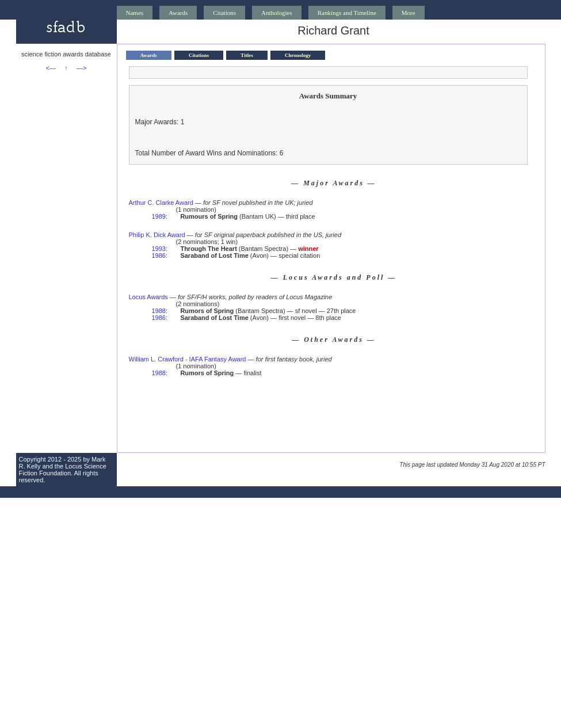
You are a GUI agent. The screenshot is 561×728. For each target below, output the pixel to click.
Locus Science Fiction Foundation (63, 470)
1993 (159, 249)
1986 (159, 256)
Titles (247, 55)
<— (51, 68)
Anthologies (277, 13)
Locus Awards (148, 297)
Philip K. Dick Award (157, 235)
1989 (159, 216)
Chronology (298, 55)
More (409, 13)
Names (135, 13)
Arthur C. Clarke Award (161, 203)
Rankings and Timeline (347, 13)
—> (81, 68)
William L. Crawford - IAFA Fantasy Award (188, 359)
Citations (224, 13)
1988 (159, 311)
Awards (178, 13)
